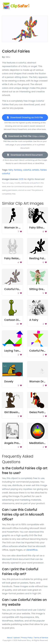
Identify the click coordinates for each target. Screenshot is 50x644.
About (10, 638)
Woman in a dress (16, 228)
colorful (27, 170)
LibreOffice (32, 550)
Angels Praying (14, 443)
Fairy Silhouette (40, 228)
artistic (36, 170)
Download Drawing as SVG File (25, 117)
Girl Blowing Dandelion (19, 412)
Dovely (9, 381)
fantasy (18, 170)
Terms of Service (41, 638)
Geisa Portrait (38, 412)
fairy (11, 170)
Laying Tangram (15, 351)
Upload (17, 638)
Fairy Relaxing (14, 258)
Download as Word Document (25, 155)
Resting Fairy (38, 258)
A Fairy (34, 320)
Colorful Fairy (13, 289)
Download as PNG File (25, 136)
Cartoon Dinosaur (16, 320)
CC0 (21, 179)
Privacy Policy (27, 638)
